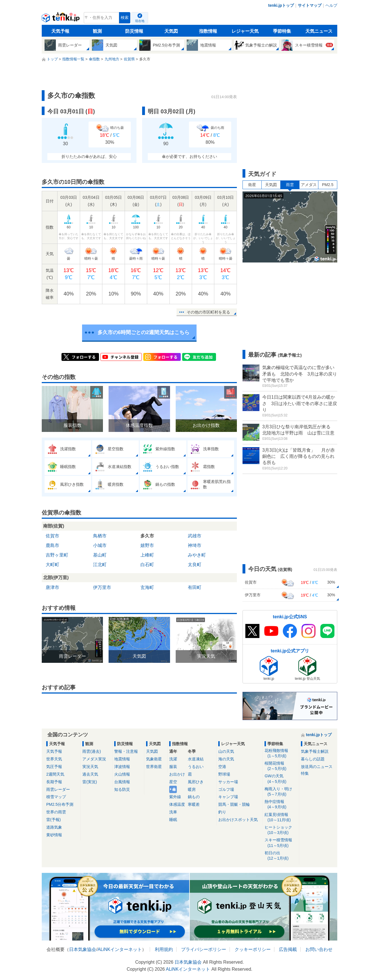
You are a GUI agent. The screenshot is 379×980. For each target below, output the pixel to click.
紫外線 (175, 797)
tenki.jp (61, 19)
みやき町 (197, 555)
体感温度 (177, 804)
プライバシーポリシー (204, 949)
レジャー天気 (245, 31)
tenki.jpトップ (281, 5)
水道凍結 (196, 759)
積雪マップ (56, 797)
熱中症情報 (281, 804)
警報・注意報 (126, 751)
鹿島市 (52, 545)
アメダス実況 (94, 759)
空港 (222, 767)
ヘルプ (331, 5)
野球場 (224, 774)
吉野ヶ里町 (57, 555)
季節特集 (282, 31)
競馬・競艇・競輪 (234, 804)
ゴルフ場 (226, 789)
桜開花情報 (281, 766)
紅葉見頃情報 (281, 817)
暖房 (192, 789)
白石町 (147, 565)
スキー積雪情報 (281, 843)
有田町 (195, 587)
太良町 (195, 565)
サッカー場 (228, 782)
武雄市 (195, 536)
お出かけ (177, 774)
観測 (97, 31)
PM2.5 (328, 185)
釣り (222, 812)
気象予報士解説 (315, 751)
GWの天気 (281, 779)
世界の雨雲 (56, 812)
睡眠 (173, 820)
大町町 (52, 565)
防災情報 (134, 31)
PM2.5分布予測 (60, 804)
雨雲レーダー (58, 789)
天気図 (171, 31)
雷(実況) (90, 782)
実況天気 (90, 767)
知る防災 (122, 789)
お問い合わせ (319, 949)
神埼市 (195, 545)
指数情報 (208, 31)
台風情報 (122, 782)
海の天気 (226, 759)
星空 (173, 782)
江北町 (100, 565)
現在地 (140, 21)
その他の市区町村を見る (208, 312)
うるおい (196, 767)
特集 (305, 773)
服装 (173, 767)
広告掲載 (288, 949)
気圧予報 (54, 767)
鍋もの (194, 797)
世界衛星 (154, 767)
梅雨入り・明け (281, 792)
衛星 (252, 185)
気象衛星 (154, 759)
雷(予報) (53, 820)
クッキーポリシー (253, 949)
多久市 (147, 536)
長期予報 (54, 782)
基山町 (100, 555)
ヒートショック (281, 830)
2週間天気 (55, 774)
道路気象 (54, 827)
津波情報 (122, 767)
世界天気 (54, 759)
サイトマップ (310, 5)
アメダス (309, 185)
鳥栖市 (100, 536)
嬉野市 (147, 545)
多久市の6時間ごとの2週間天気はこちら (144, 332)
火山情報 (122, 774)
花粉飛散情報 (281, 753)
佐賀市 (52, 536)
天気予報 (60, 31)
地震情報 (122, 759)
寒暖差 (194, 804)
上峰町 (147, 555)
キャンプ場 (228, 797)
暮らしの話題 (313, 759)
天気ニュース (319, 31)
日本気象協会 (83, 949)
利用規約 (164, 949)
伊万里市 (102, 587)
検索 (125, 18)
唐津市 (52, 587)
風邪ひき (196, 782)
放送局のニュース (317, 767)
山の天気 (226, 751)
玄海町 (147, 587)
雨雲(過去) (92, 751)
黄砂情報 (54, 835)
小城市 (100, 545)
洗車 (173, 812)
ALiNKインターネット (120, 949)
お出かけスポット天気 (238, 820)
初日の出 (281, 856)
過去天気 (90, 774)
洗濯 (173, 759)
